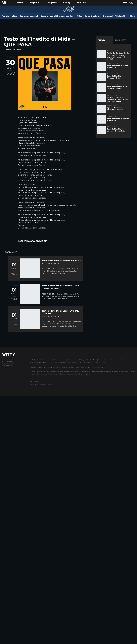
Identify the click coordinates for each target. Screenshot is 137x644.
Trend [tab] (101, 40)
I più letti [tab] (121, 40)
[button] (35, 3)
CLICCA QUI (42, 241)
